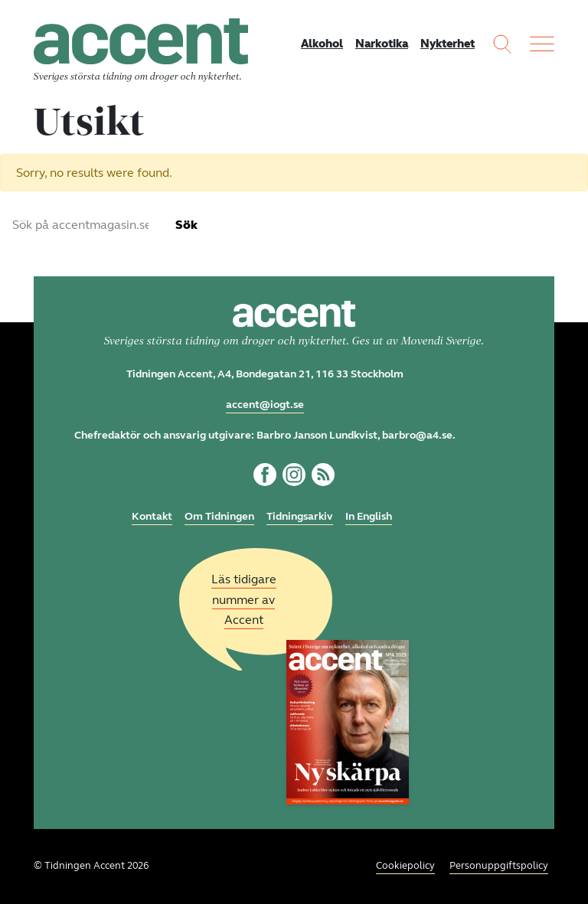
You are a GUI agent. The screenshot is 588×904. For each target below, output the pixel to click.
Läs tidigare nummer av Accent (244, 600)
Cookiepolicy (405, 866)
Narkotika (382, 44)
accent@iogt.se (265, 405)
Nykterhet (448, 44)
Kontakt (152, 516)
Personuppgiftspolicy (499, 866)
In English (369, 516)
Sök (186, 225)
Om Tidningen (219, 516)
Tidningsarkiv (300, 516)
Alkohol (322, 44)
